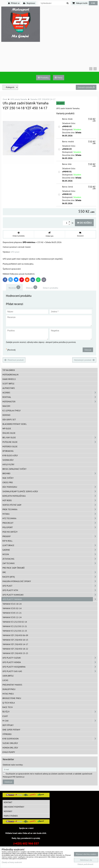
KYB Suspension (50, 739)
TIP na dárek (9, 370)
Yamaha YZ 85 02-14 (12, 608)
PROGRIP (50, 536)
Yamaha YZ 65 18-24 (12, 604)
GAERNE (50, 550)
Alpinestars (9, 388)
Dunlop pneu (9, 689)
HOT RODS (50, 500)
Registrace (29, 3)
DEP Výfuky (8, 725)
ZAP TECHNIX (50, 563)
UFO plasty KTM (50, 590)
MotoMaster (50, 402)
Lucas (5, 680)
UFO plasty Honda (50, 662)
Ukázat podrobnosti (85, 864)
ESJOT (5, 716)
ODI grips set (9, 419)
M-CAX (50, 721)
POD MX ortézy (10, 532)
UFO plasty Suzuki (50, 658)
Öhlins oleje (9, 433)
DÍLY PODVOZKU (50, 487)
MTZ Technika (50, 518)
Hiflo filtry (8, 464)
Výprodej (7, 734)
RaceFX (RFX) (50, 577)
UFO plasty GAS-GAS (50, 671)
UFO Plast (50, 586)
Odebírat (8, 782)
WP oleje (7, 428)
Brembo (50, 473)
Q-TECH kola (9, 703)
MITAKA (50, 514)
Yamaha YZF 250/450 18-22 (15, 649)
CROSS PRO (8, 482)
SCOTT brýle (8, 384)
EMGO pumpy (9, 752)
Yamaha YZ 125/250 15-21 (15, 626)
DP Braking (8, 451)
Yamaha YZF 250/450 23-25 (15, 653)
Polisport (50, 527)
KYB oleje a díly (10, 455)
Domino (6, 415)
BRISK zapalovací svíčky (14, 469)
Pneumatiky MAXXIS (12, 685)
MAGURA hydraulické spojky (50, 581)
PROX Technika (50, 509)
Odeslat (88, 350)
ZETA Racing (50, 559)
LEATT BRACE (50, 545)
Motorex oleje (10, 446)
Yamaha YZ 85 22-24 (12, 617)
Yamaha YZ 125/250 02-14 (15, 622)
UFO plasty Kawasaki (50, 595)
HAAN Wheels (9, 379)
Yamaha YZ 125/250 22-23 (15, 631)
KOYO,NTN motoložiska (50, 496)
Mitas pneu (8, 694)
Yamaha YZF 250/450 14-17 (15, 644)
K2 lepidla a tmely (12, 411)
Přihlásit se (14, 3)
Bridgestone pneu (12, 698)
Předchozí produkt (14, 360)
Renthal (50, 397)
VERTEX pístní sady (50, 505)
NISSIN (50, 554)
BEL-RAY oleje (50, 437)
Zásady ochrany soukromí (12, 862)
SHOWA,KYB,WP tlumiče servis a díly (50, 491)
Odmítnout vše (86, 860)
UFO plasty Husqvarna (50, 667)
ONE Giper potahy (11, 730)
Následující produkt (84, 360)
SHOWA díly (8, 460)
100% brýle (8, 676)
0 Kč (93, 3)
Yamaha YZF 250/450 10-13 (15, 640)
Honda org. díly (10, 748)
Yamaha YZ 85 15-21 (12, 613)
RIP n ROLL (7, 541)
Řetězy (50, 712)
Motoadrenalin (10, 375)
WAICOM (6, 406)
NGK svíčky (8, 478)
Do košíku (84, 223)
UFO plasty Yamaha (50, 599)
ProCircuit (50, 523)
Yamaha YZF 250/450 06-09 (15, 635)
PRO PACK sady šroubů (13, 568)
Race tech (8, 707)
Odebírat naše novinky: (13, 765)
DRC (50, 572)
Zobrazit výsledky (86, 87)
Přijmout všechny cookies (86, 854)
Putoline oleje (50, 442)
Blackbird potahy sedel (15, 424)
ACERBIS (50, 393)
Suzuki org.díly (10, 743)
